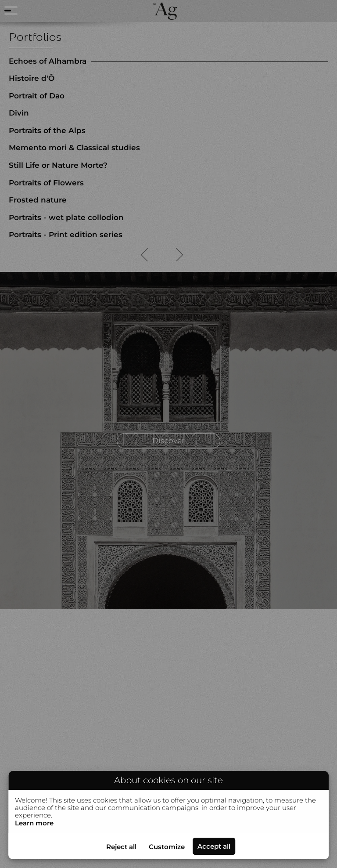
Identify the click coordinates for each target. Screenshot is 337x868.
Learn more (34, 823)
